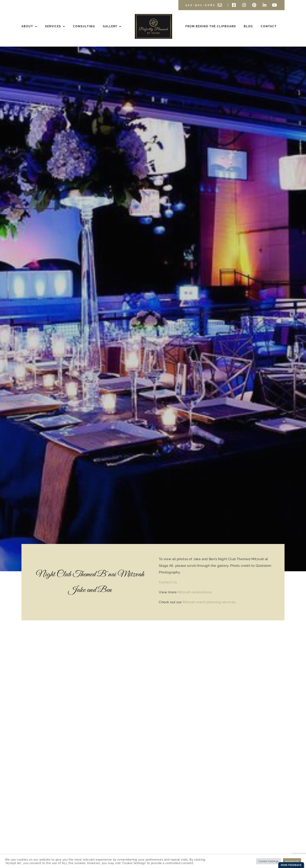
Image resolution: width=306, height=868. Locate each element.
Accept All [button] (292, 861)
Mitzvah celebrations (195, 592)
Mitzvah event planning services (209, 602)
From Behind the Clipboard (211, 26)
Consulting (84, 26)
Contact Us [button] (168, 582)
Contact (269, 26)
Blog (248, 26)
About (29, 27)
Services (55, 27)
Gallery (112, 27)
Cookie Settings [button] (269, 861)
